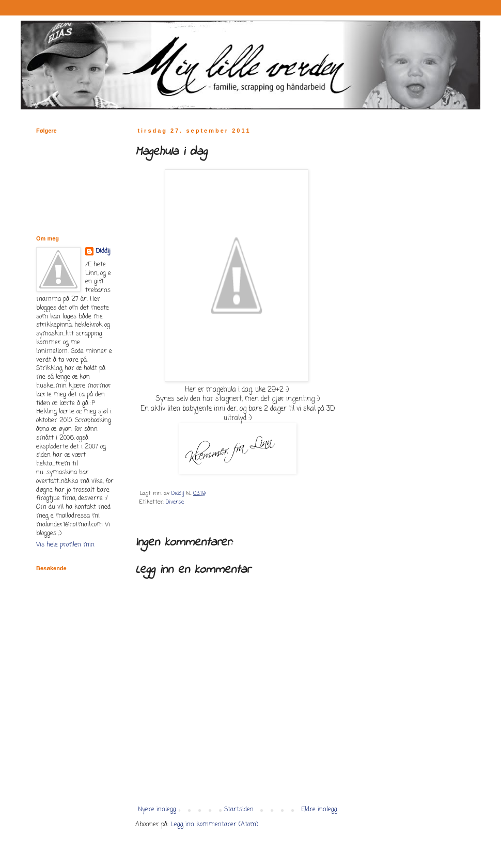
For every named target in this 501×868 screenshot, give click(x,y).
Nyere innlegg (157, 810)
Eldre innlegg (319, 810)
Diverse (175, 502)
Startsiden (239, 810)
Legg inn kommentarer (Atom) (214, 825)
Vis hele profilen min (65, 545)
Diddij (103, 252)
